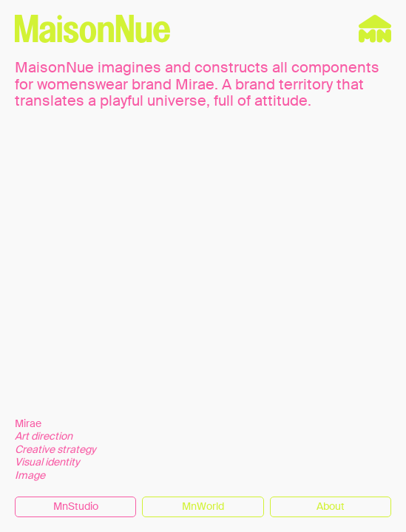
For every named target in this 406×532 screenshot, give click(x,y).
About (331, 506)
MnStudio (76, 506)
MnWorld (203, 506)
